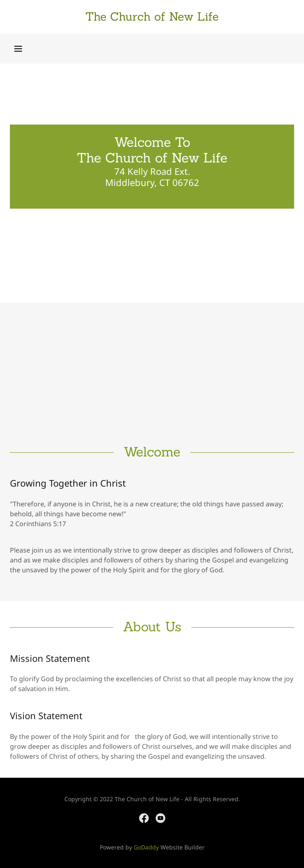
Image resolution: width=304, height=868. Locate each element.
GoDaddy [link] (146, 847)
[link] (152, 17)
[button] (18, 49)
